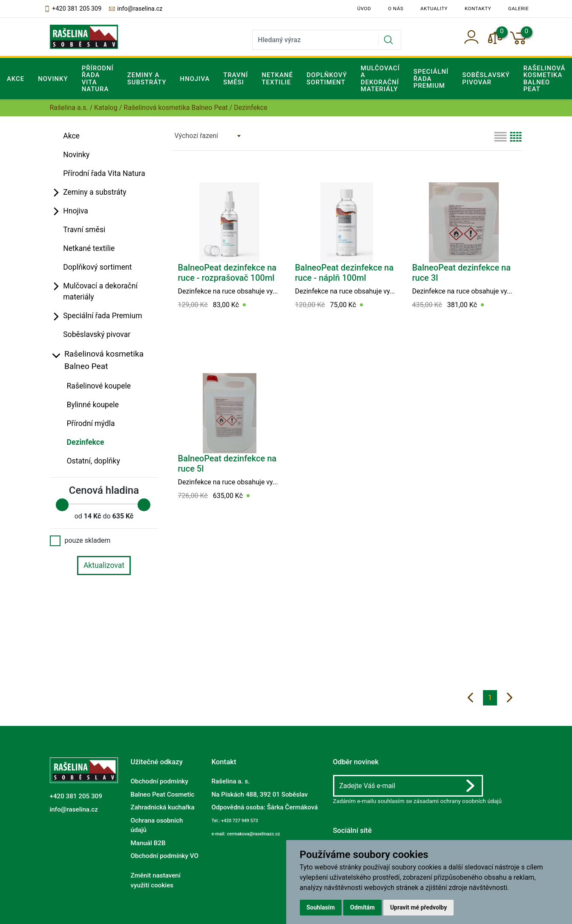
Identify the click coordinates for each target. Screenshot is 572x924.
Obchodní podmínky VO (165, 856)
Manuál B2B (148, 843)
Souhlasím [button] (321, 907)
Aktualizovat (104, 565)
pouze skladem (80, 541)
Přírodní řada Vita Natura (98, 79)
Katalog (106, 108)
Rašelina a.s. (69, 108)
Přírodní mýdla (91, 423)
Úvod (364, 9)
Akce (16, 79)
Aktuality (434, 9)
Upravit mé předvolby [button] (418, 907)
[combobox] (207, 136)
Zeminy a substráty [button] (147, 78)
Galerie (518, 9)
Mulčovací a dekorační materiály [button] (380, 79)
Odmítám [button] (362, 907)
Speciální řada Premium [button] (431, 79)
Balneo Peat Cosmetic (163, 794)
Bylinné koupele (93, 405)
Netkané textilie (277, 78)
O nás (396, 9)
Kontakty (478, 9)
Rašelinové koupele (99, 386)
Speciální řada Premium (103, 316)
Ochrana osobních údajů (157, 825)
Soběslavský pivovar (486, 78)
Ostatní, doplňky (93, 461)
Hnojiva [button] (195, 79)
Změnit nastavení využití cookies (156, 880)
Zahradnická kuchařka (163, 807)
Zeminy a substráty (95, 192)
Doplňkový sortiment (327, 78)
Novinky (53, 79)
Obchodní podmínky (160, 781)
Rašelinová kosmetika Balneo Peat (176, 108)
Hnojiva (76, 211)
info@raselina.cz (135, 9)
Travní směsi (236, 78)
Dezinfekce (86, 442)
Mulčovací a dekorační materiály (100, 291)
